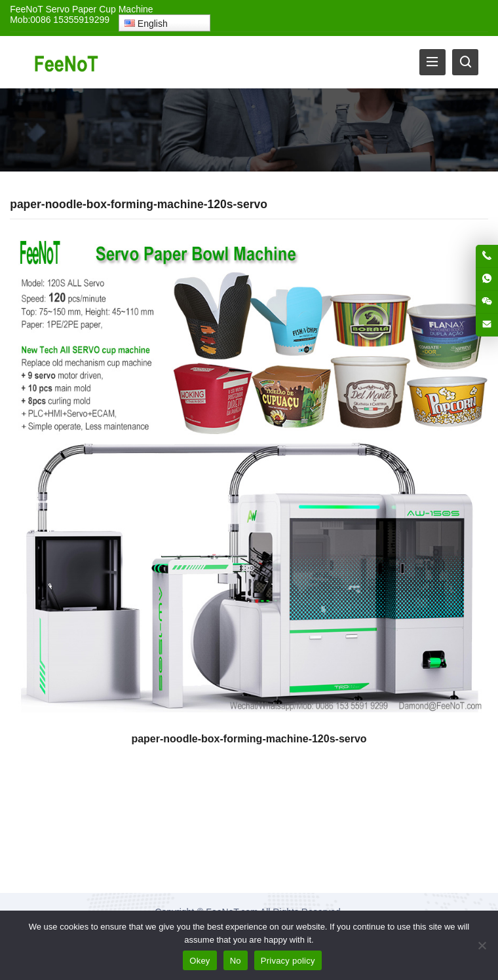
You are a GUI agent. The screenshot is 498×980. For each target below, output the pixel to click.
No (236, 961)
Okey (200, 961)
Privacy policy (288, 961)
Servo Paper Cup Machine (99, 9)
